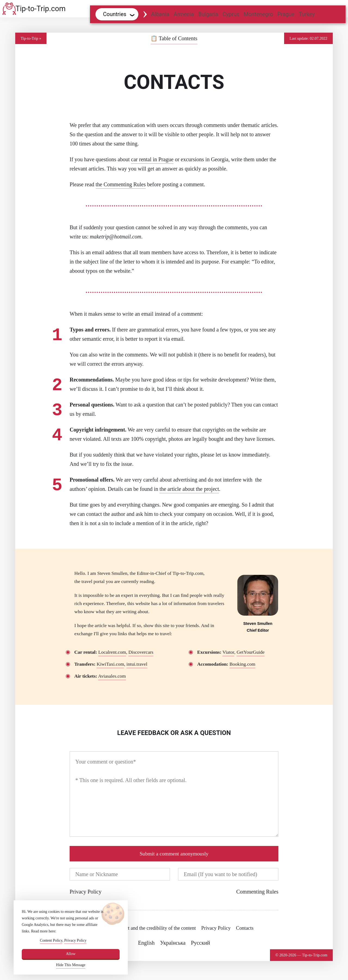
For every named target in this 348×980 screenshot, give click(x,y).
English (146, 943)
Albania (160, 14)
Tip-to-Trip (29, 38)
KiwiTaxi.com (110, 664)
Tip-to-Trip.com (41, 9)
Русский (200, 943)
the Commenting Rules (121, 184)
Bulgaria (208, 14)
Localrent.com (112, 652)
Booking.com (242, 664)
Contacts (245, 928)
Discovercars (141, 652)
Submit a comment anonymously (174, 854)
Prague (286, 14)
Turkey (307, 14)
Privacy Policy (86, 892)
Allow (71, 954)
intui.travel (137, 664)
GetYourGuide (251, 652)
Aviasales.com (112, 676)
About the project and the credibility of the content (145, 928)
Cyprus (231, 14)
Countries (115, 14)
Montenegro (258, 14)
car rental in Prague (152, 159)
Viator (228, 652)
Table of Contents (174, 38)
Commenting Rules (257, 892)
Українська (173, 943)
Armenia (184, 14)
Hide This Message (71, 965)
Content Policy (51, 940)
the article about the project (189, 489)
